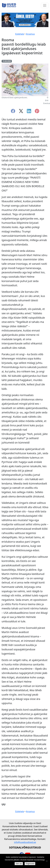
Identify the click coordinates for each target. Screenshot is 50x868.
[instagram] (37, 112)
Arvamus (30, 34)
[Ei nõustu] (47, 861)
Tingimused (30, 864)
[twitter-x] (21, 112)
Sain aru (19, 864)
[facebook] (13, 112)
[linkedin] (29, 112)
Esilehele (20, 34)
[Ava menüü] (45, 5)
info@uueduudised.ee (25, 842)
